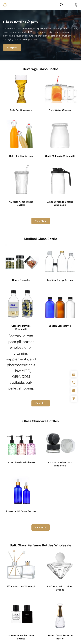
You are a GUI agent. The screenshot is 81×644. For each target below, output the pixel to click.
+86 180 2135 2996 (74, 382)
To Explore (12, 47)
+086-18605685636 (74, 391)
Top (74, 399)
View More (41, 221)
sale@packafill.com (74, 374)
